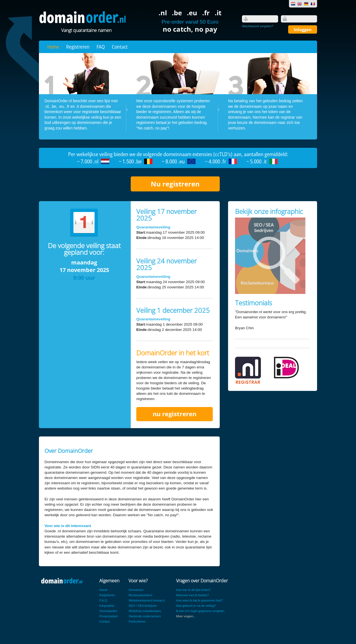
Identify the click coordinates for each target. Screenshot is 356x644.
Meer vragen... (186, 616)
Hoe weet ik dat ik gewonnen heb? (199, 600)
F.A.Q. (104, 600)
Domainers (136, 590)
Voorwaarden (108, 611)
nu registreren (175, 414)
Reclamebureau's (140, 595)
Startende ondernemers (145, 616)
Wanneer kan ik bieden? (192, 595)
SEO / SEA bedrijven (143, 606)
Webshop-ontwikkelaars (145, 611)
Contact (120, 47)
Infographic (107, 606)
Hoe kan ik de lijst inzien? (193, 590)
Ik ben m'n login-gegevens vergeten (200, 611)
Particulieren (137, 621)
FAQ (101, 47)
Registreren (78, 47)
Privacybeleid (108, 616)
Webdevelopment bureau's (147, 600)
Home (53, 47)
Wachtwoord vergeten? (258, 26)
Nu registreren (175, 184)
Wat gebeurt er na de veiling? (196, 606)
